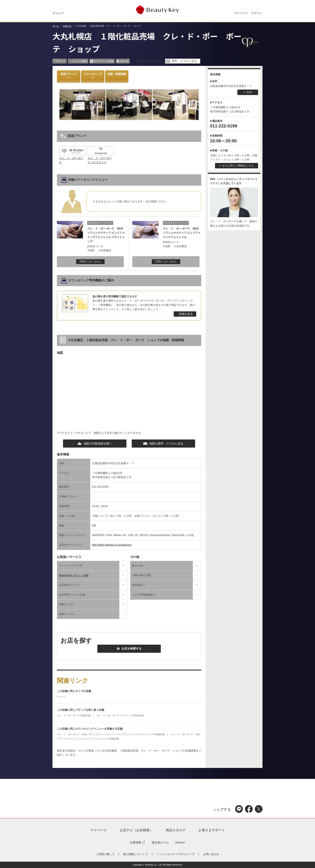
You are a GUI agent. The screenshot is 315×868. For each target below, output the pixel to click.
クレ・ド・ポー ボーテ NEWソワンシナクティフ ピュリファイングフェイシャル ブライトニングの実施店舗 (111, 734)
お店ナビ (67, 26)
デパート (61, 697)
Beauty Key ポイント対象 (74, 575)
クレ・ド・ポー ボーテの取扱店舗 (74, 715)
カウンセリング (93, 76)
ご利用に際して (105, 854)
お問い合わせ (211, 854)
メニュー (58, 13)
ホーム (56, 26)
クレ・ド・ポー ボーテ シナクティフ (101, 158)
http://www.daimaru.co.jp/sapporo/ (112, 545)
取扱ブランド (69, 76)
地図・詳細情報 (117, 76)
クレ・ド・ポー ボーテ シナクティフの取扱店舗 (120, 715)
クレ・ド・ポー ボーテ (72, 158)
